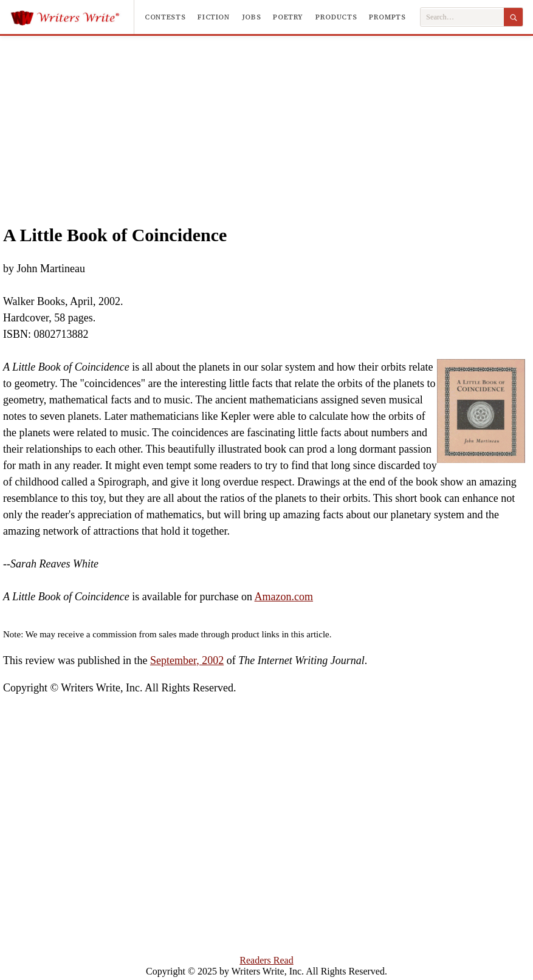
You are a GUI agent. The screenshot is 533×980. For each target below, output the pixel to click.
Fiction (213, 17)
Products (336, 17)
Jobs (252, 17)
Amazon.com (284, 597)
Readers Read (266, 960)
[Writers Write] (72, 17)
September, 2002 (187, 660)
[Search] (513, 17)
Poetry (288, 17)
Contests (165, 17)
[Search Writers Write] (462, 17)
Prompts (387, 17)
